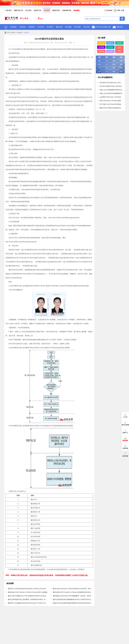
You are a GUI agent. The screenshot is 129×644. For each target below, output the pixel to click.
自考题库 (110, 47)
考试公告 (101, 43)
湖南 (40, 18)
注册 (123, 10)
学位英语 (47, 10)
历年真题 (68, 27)
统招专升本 (38, 10)
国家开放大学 (18, 10)
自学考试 (9, 10)
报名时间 (110, 43)
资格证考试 (56, 10)
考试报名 (13, 27)
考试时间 (23, 27)
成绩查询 (32, 27)
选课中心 (125, 433)
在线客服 (125, 448)
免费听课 (119, 49)
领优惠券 (77, 10)
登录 (117, 10)
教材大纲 (59, 27)
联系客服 (108, 10)
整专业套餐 (125, 425)
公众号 (125, 417)
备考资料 (110, 51)
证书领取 (101, 47)
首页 (6, 28)
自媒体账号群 (67, 10)
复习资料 (77, 27)
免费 (121, 61)
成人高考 (28, 10)
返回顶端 (125, 456)
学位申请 (41, 27)
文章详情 (26, 33)
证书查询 (50, 27)
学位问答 (87, 27)
